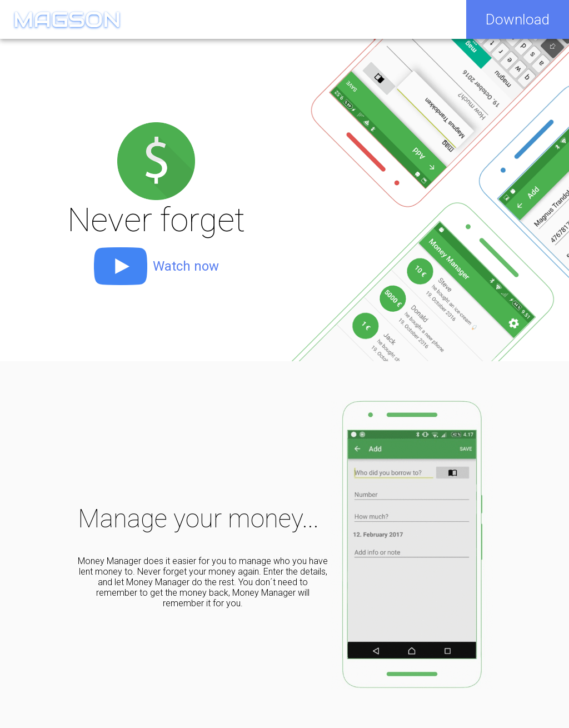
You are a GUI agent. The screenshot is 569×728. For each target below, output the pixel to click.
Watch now (186, 266)
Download (518, 19)
